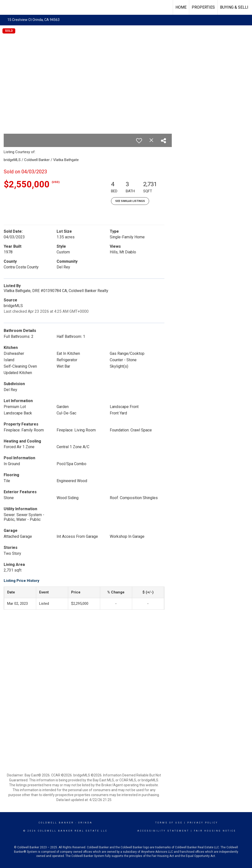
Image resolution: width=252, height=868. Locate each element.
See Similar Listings (130, 201)
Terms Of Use (169, 823)
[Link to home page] (6, 7)
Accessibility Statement (163, 831)
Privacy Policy (203, 823)
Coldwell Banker (56, 823)
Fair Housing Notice (215, 831)
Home (181, 7)
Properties (203, 7)
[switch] (139, 141)
